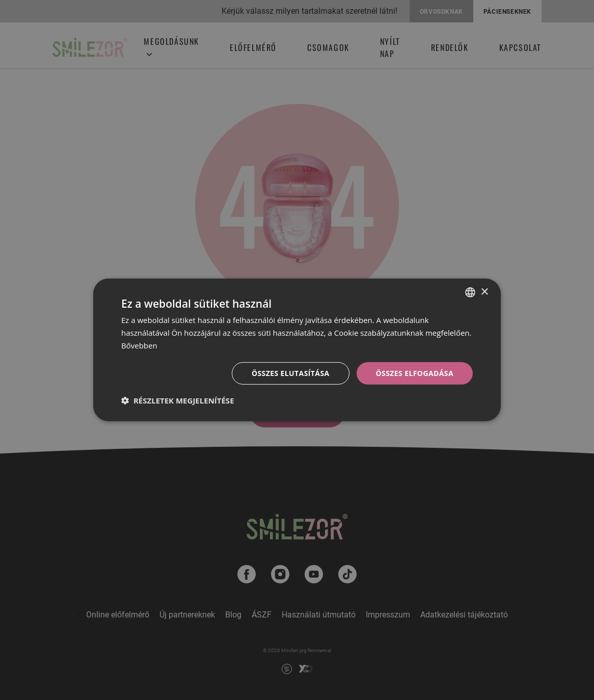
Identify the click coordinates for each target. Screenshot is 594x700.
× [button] (484, 292)
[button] (178, 400)
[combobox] (470, 292)
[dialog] (297, 350)
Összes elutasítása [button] (291, 373)
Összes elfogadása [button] (415, 373)
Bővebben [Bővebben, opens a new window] (139, 345)
